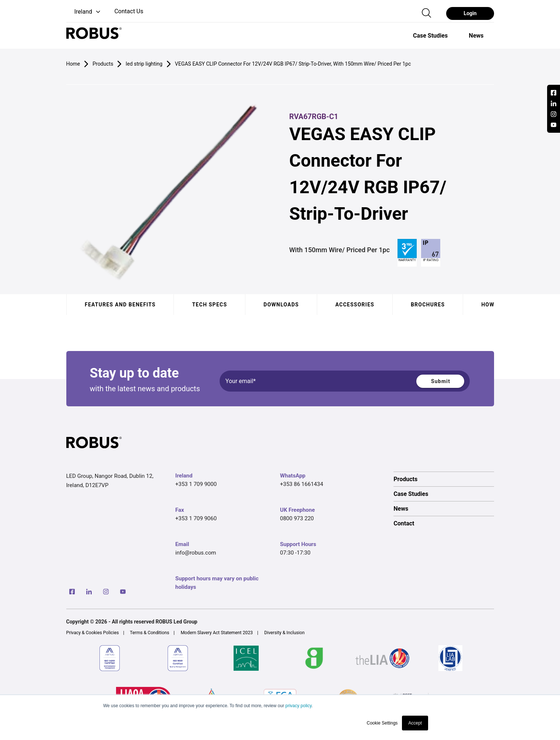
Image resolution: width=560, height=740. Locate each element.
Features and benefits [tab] (120, 305)
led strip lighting (144, 64)
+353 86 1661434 (302, 484)
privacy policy (298, 706)
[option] (430, 35)
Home (73, 64)
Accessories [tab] (355, 305)
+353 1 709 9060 (196, 518)
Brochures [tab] (428, 305)
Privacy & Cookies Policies (93, 633)
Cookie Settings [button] (382, 723)
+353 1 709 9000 (196, 484)
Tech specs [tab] (209, 305)
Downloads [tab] (281, 305)
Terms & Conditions (150, 633)
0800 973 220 (297, 518)
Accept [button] (415, 723)
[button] (84, 12)
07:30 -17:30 (295, 553)
